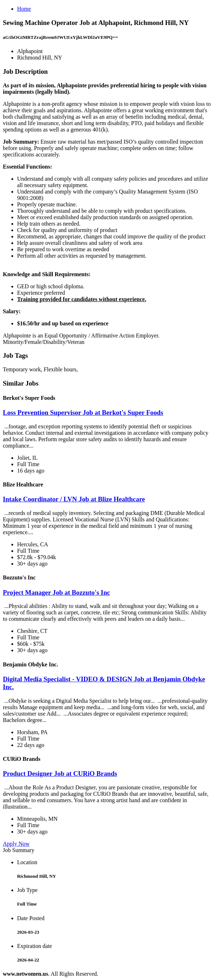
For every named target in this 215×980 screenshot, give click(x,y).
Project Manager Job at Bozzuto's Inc (56, 592)
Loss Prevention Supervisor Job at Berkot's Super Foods (83, 412)
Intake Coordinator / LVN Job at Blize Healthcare (74, 499)
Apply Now (16, 844)
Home (24, 9)
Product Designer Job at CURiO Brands (60, 773)
